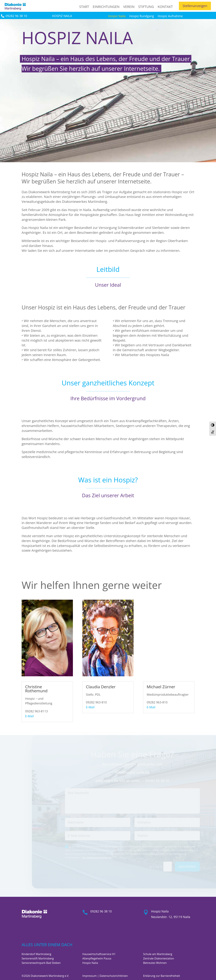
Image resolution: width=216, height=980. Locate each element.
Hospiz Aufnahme (170, 16)
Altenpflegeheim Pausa (97, 958)
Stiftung (146, 7)
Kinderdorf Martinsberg (36, 954)
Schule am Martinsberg (158, 954)
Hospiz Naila (117, 16)
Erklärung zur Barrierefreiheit (161, 976)
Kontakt (165, 7)
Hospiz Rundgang (142, 16)
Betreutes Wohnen (155, 963)
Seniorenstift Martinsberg (38, 958)
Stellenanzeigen (195, 6)
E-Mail (29, 716)
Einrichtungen (106, 7)
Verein (129, 7)
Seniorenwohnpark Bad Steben (41, 963)
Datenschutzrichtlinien (114, 976)
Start (84, 7)
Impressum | (91, 976)
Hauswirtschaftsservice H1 (99, 954)
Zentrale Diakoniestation (159, 958)
